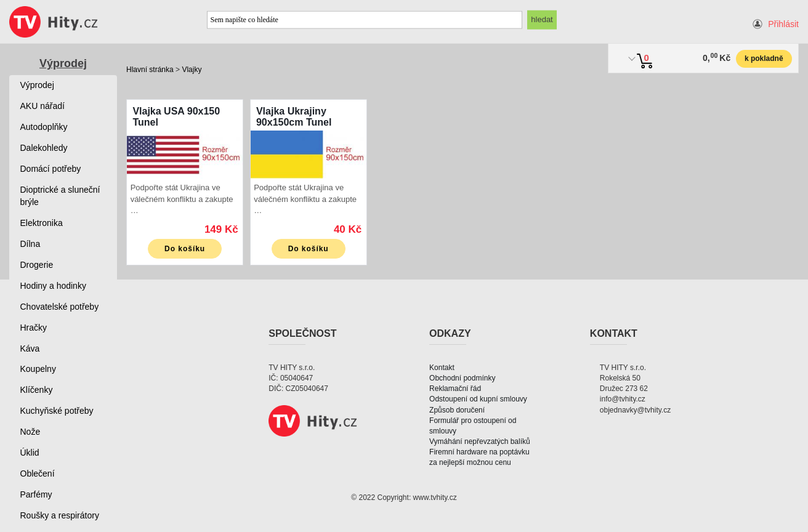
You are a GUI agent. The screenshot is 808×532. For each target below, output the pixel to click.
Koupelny (38, 369)
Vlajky (192, 70)
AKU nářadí (42, 106)
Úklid (30, 453)
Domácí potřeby (51, 169)
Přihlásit (783, 24)
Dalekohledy (44, 148)
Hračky (34, 328)
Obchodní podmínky (462, 378)
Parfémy (36, 494)
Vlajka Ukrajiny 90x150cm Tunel (294, 117)
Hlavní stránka (150, 70)
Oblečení (38, 474)
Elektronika (42, 223)
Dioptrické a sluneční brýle (60, 196)
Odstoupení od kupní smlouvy (478, 399)
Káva (30, 349)
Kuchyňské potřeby (57, 411)
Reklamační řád (455, 389)
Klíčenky (37, 390)
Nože (30, 432)
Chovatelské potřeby (60, 307)
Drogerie (37, 265)
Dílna (30, 244)
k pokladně (764, 58)
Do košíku (185, 249)
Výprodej (63, 63)
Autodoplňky (44, 127)
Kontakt (442, 368)
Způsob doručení (457, 410)
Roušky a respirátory (60, 515)
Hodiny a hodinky (53, 286)
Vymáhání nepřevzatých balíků (480, 441)
